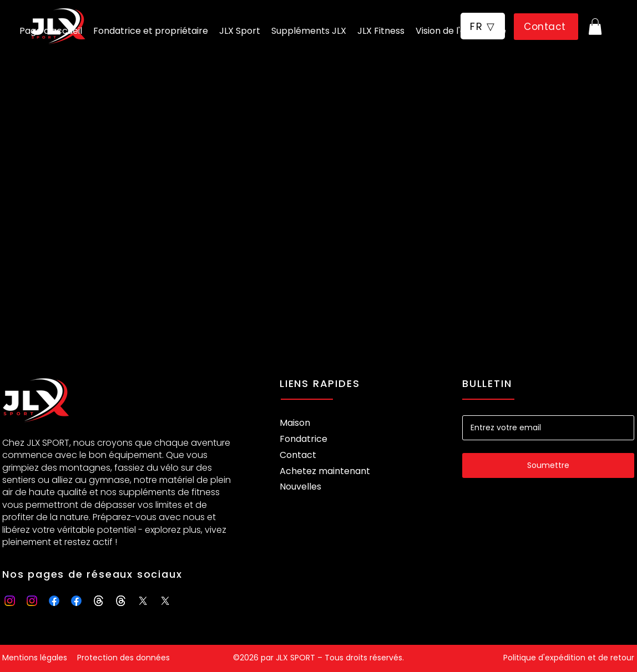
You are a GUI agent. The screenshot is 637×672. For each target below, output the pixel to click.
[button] (483, 26)
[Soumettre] (548, 465)
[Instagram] (10, 601)
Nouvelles (300, 487)
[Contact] (546, 27)
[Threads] (98, 601)
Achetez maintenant (325, 471)
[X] (143, 601)
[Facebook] (54, 601)
